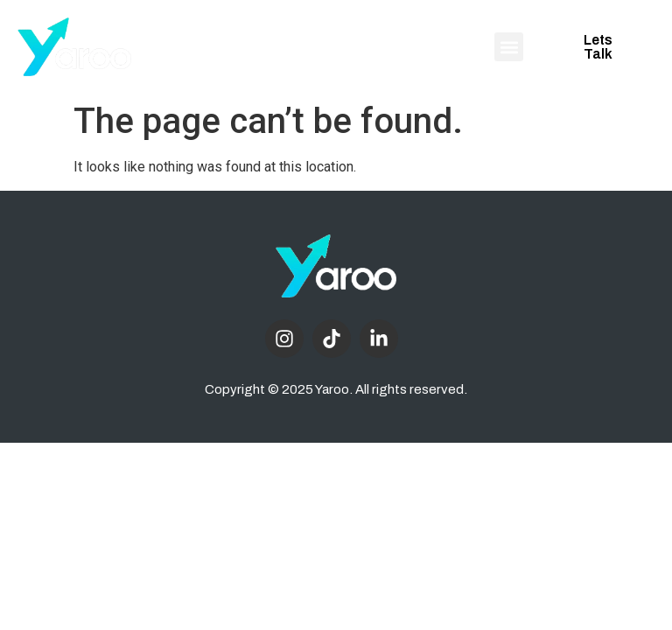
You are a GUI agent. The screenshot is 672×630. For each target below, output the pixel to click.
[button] (509, 47)
